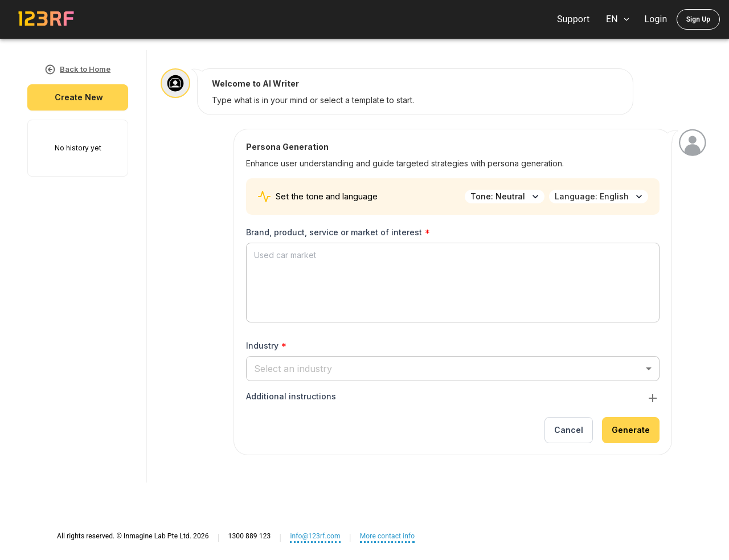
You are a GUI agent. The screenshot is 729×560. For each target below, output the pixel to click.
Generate (631, 430)
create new (78, 98)
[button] (453, 368)
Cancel (569, 430)
